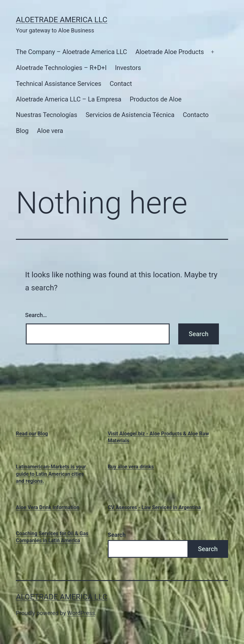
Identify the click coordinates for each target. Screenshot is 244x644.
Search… (36, 315)
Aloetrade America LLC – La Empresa (69, 99)
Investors (128, 68)
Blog (22, 131)
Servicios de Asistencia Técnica (130, 115)
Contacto (196, 115)
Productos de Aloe (156, 99)
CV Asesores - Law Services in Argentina (154, 507)
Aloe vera (50, 131)
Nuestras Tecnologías (47, 115)
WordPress (81, 613)
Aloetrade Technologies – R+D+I (61, 68)
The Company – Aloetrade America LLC (71, 52)
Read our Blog (32, 434)
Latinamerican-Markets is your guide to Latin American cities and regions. (51, 474)
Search (117, 535)
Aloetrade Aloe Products (170, 52)
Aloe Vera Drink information (47, 507)
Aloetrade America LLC (62, 20)
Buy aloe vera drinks (131, 467)
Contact (121, 84)
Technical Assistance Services (59, 84)
